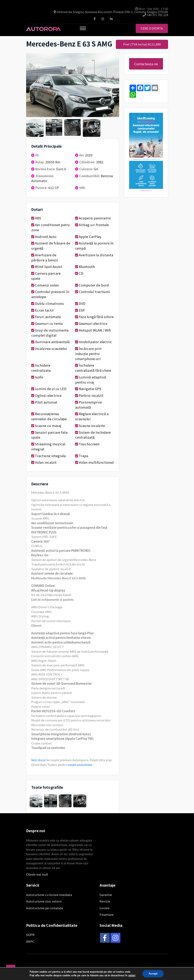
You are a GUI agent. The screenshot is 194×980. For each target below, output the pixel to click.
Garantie (106, 895)
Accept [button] (153, 974)
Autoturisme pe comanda (44, 908)
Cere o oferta (152, 28)
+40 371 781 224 (155, 15)
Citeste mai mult (37, 874)
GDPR (30, 935)
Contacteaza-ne (146, 64)
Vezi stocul (38, 760)
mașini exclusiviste (80, 765)
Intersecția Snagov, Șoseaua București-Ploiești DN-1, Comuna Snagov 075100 (112, 12)
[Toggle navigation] (83, 28)
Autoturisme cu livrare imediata (49, 895)
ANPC (30, 941)
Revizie (105, 901)
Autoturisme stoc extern (44, 901)
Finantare (107, 914)
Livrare (105, 908)
